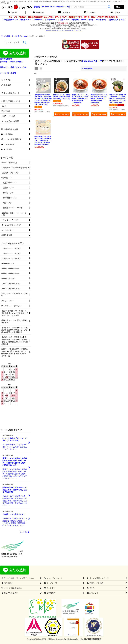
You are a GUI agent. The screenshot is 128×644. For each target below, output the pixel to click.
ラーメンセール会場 (8, 73)
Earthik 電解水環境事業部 (91, 639)
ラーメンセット (87, 20)
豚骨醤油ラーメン (11, 20)
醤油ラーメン (26, 20)
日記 (123, 20)
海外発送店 (114, 20)
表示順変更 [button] (87, 68)
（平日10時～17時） (63, 7)
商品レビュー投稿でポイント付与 (13, 67)
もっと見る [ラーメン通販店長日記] (25, 532)
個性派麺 (75, 20)
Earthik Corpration (71, 639)
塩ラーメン (64, 20)
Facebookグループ (92, 61)
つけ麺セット (101, 20)
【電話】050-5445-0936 (44, 7)
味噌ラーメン (39, 20)
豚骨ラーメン (52, 20)
